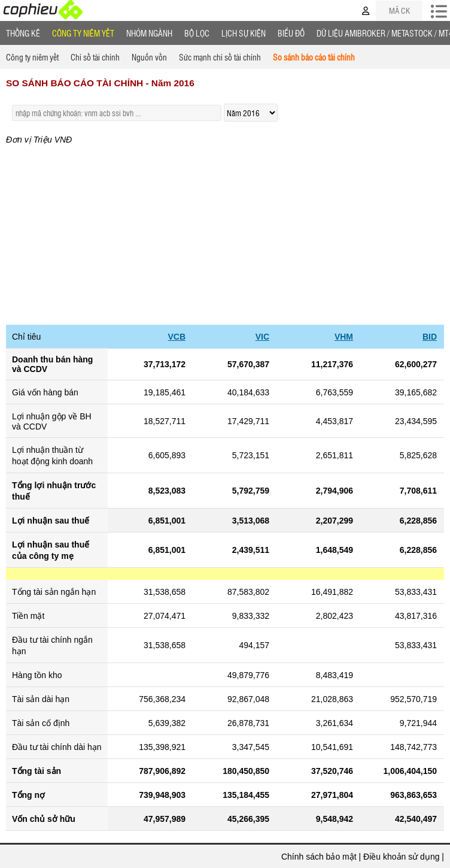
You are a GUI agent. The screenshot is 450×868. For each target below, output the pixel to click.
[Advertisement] (225, 235)
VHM (344, 337)
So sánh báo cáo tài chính (314, 57)
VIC (262, 337)
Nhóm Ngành (149, 33)
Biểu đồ (291, 33)
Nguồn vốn (149, 57)
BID (430, 337)
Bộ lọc (197, 33)
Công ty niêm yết (83, 33)
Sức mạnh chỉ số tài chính (220, 57)
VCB (177, 337)
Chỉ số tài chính (95, 57)
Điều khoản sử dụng (401, 857)
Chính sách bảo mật (319, 857)
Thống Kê (23, 33)
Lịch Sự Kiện (244, 33)
